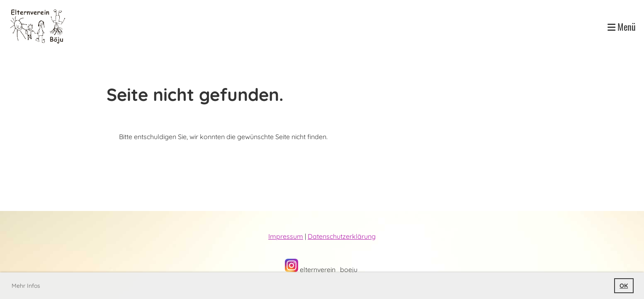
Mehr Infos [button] (26, 286)
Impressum (286, 236)
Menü (622, 27)
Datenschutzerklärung (342, 236)
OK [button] (624, 286)
